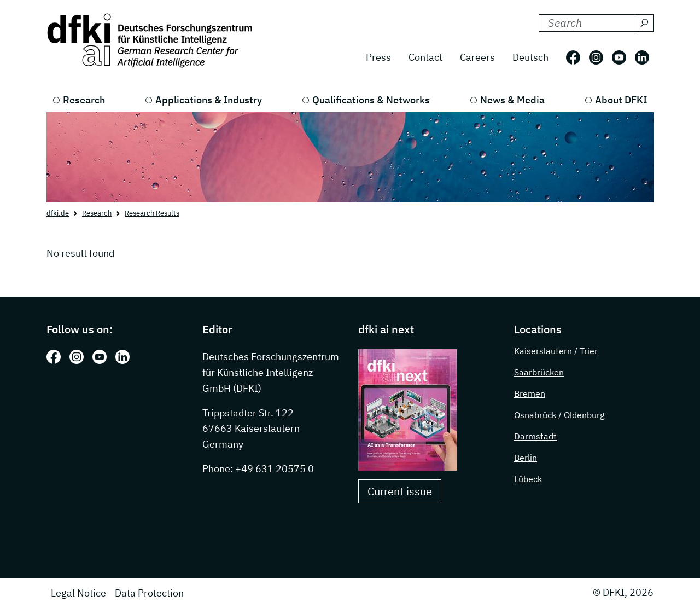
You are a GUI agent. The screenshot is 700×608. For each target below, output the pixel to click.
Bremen (530, 393)
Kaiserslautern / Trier (556, 351)
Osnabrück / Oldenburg (559, 415)
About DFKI (621, 100)
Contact (425, 57)
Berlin (526, 458)
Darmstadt (535, 436)
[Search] (644, 23)
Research (84, 100)
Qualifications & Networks (371, 100)
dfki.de (58, 213)
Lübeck (528, 479)
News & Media (512, 100)
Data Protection (149, 593)
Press (378, 57)
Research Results (152, 213)
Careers (477, 57)
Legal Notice (78, 593)
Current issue (400, 491)
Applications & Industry (209, 100)
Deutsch (530, 57)
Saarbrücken (539, 372)
